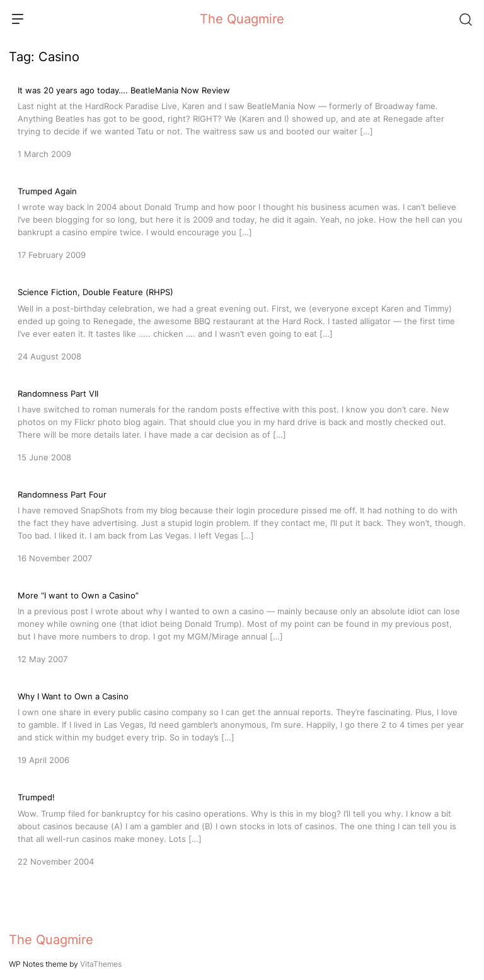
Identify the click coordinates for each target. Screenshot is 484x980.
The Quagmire (242, 19)
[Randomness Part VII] (242, 424)
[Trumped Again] (242, 222)
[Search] (465, 19)
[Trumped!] (242, 828)
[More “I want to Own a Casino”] (242, 626)
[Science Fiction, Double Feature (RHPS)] (242, 323)
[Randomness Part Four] (242, 525)
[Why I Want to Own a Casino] (242, 727)
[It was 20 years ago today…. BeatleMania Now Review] (242, 121)
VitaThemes (101, 964)
